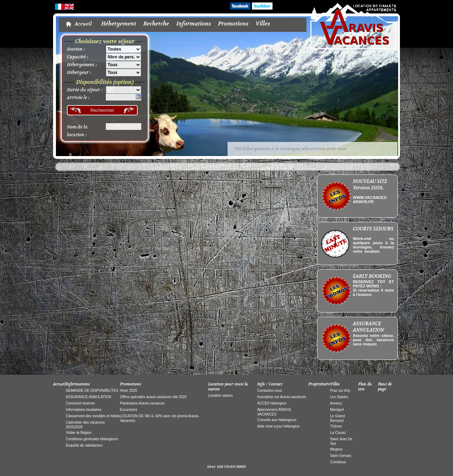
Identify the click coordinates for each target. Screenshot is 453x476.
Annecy (336, 403)
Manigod (337, 410)
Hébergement (119, 24)
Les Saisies (339, 397)
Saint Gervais (341, 456)
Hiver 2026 (128, 391)
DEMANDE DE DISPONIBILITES (92, 391)
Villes (263, 24)
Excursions (129, 410)
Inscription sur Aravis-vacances (282, 397)
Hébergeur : (79, 73)
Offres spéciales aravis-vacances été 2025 (153, 397)
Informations (194, 24)
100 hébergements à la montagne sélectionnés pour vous (291, 149)
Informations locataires (84, 410)
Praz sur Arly (340, 391)
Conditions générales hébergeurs (92, 439)
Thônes (336, 426)
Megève (337, 449)
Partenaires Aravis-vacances (142, 403)
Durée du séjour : (85, 90)
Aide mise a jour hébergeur (279, 426)
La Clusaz (338, 433)
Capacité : (78, 57)
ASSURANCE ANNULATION (88, 397)
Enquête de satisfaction (84, 445)
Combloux (338, 462)
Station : (76, 49)
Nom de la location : (77, 131)
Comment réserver (81, 403)
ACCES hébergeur (272, 403)
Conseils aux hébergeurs (277, 420)
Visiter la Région (79, 433)
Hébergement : (82, 65)
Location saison (220, 395)
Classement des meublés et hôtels (93, 416)
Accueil (83, 24)
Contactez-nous (270, 391)
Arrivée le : (78, 98)
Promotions (233, 24)
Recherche (156, 24)
